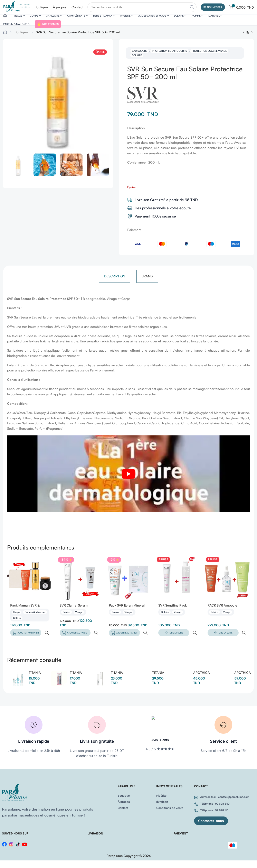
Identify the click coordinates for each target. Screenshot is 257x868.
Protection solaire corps (169, 58)
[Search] (144, 8)
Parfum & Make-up (35, 620)
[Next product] (252, 40)
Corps (17, 620)
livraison (163, 801)
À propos (125, 801)
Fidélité (162, 795)
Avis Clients (160, 740)
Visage (79, 620)
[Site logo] (19, 8)
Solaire (137, 63)
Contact (124, 807)
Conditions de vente (172, 807)
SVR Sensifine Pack (173, 613)
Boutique (21, 40)
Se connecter (213, 8)
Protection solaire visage (209, 58)
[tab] (115, 284)
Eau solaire (140, 58)
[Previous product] (244, 40)
